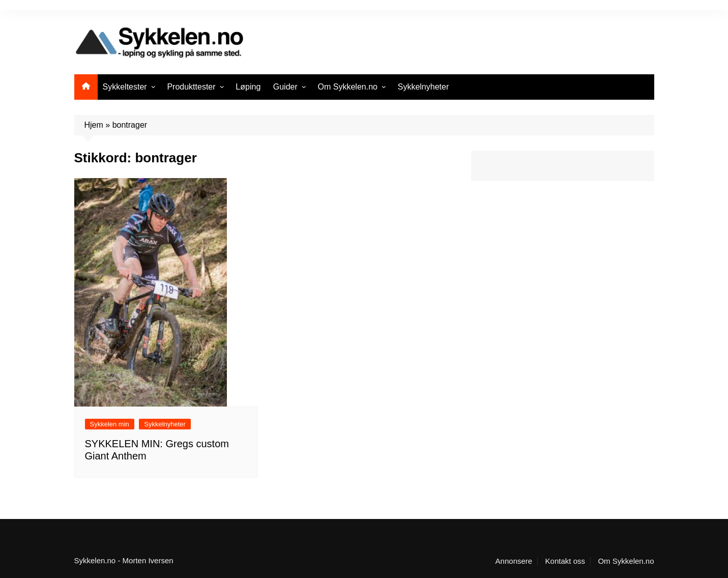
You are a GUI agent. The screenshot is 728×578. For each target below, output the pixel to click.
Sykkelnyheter (424, 87)
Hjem (94, 125)
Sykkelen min (110, 424)
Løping (248, 87)
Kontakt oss (565, 561)
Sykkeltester (125, 87)
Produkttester (191, 87)
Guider (285, 87)
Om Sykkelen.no (348, 87)
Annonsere (514, 561)
